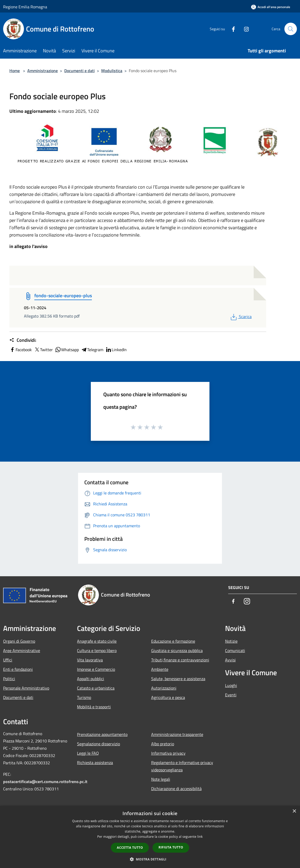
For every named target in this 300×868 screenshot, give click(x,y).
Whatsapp (67, 350)
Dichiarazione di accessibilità (176, 789)
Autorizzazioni (164, 688)
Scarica (241, 317)
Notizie (231, 641)
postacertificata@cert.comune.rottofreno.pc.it (45, 782)
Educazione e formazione (173, 641)
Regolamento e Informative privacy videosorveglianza (182, 766)
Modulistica (112, 71)
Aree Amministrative (22, 650)
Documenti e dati (79, 71)
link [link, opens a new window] (200, 837)
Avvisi (230, 660)
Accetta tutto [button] (130, 848)
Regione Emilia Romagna (25, 7)
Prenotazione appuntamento (102, 734)
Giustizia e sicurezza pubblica (177, 650)
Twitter (43, 350)
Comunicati (235, 650)
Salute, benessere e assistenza (178, 679)
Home (15, 71)
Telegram (92, 350)
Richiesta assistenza (95, 762)
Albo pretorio (163, 744)
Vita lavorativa (90, 660)
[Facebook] (231, 29)
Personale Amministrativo (26, 688)
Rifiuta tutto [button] (171, 847)
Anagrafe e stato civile (97, 641)
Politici (9, 679)
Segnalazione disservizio (98, 744)
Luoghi (231, 685)
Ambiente (160, 669)
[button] (150, 859)
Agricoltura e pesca (168, 697)
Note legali (161, 779)
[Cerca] (291, 29)
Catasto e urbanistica (96, 688)
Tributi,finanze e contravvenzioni (180, 660)
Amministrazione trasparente (177, 734)
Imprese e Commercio (96, 669)
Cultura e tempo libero (97, 650)
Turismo (84, 697)
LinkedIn (116, 350)
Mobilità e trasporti (94, 707)
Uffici (8, 660)
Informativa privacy (168, 753)
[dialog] (150, 837)
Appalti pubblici (91, 679)
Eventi (231, 695)
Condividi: (23, 340)
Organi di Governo (19, 641)
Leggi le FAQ (88, 753)
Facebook (21, 350)
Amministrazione (43, 71)
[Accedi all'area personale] (271, 7)
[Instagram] (244, 29)
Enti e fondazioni (18, 669)
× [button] (294, 811)
